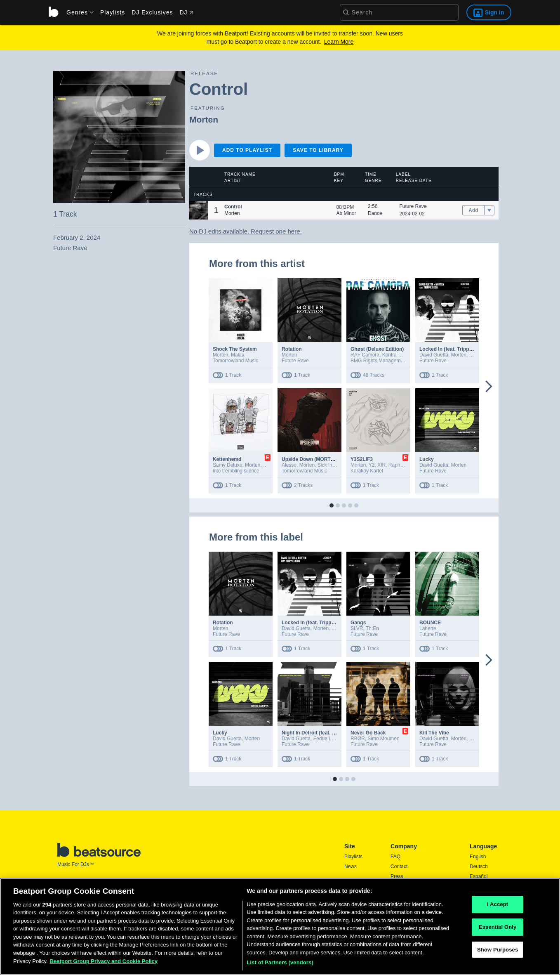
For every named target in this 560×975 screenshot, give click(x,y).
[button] (199, 210)
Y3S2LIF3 (362, 459)
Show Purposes (498, 953)
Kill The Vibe (434, 733)
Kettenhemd (227, 459)
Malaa (238, 355)
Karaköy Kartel (367, 471)
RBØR (358, 739)
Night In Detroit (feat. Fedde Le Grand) (326, 733)
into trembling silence (236, 471)
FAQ (395, 857)
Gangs (358, 623)
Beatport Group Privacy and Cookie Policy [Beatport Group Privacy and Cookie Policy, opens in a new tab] (104, 965)
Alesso (289, 465)
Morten (204, 119)
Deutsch (479, 866)
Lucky (427, 459)
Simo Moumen (383, 739)
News (351, 866)
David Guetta (434, 355)
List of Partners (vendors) (280, 967)
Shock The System (235, 349)
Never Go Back (368, 733)
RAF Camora (365, 355)
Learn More (339, 42)
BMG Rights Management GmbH (387, 361)
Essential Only (498, 931)
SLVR (357, 628)
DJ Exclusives (152, 12)
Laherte (428, 628)
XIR (381, 465)
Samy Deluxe (227, 465)
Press (397, 876)
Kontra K (392, 355)
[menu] (77, 12)
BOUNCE (430, 623)
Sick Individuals (335, 465)
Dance (375, 213)
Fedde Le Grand (331, 739)
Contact (399, 866)
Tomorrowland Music (235, 361)
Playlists (113, 12)
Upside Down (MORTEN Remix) (319, 459)
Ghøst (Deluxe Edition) (377, 349)
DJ (186, 12)
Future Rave (413, 206)
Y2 (372, 465)
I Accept (498, 908)
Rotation (292, 349)
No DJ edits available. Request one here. (246, 231)
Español (479, 876)
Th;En (372, 628)
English (478, 857)
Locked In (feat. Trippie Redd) (454, 349)
